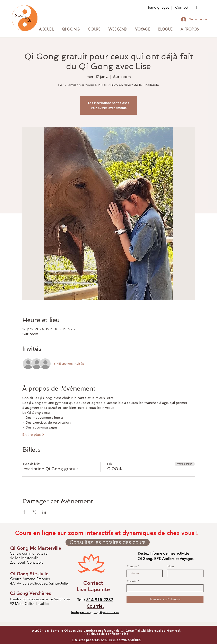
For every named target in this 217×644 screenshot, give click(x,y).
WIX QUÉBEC (131, 640)
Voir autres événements (109, 108)
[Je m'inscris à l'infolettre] (165, 600)
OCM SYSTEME (105, 640)
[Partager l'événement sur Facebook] (24, 512)
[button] (94, 29)
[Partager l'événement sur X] (34, 512)
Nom (171, 566)
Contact (182, 7)
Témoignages (158, 7)
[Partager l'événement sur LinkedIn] (44, 512)
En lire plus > (33, 435)
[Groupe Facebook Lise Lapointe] (197, 7)
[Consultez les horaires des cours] (108, 542)
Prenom (132, 566)
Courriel (132, 581)
